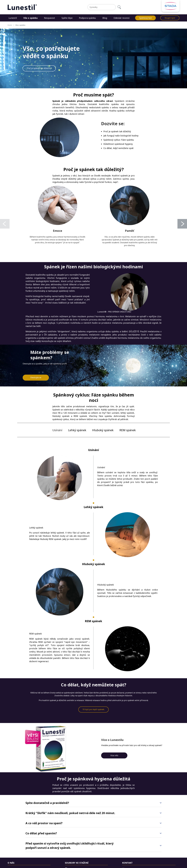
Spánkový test (145, 18)
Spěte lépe (67, 18)
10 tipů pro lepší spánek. (93, 709)
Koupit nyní (170, 18)
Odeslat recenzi (122, 18)
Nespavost (49, 18)
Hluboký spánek (103, 430)
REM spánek (128, 430)
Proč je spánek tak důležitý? (39, 68)
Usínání (57, 430)
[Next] (182, 224)
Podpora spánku (87, 18)
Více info (114, 755)
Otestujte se (36, 377)
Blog (105, 18)
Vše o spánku (30, 18)
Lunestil (13, 18)
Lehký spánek (77, 430)
